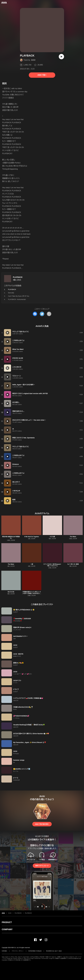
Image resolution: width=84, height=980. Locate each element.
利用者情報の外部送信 (35, 951)
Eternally (11, 293)
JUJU (33, 60)
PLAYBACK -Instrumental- (17, 299)
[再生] (61, 57)
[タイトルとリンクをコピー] (49, 314)
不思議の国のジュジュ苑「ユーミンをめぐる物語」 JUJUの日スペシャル (32, 593)
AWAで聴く (42, 75)
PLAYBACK (18, 277)
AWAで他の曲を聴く (42, 824)
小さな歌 (52, 537)
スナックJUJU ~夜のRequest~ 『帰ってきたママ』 (52, 565)
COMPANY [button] (7, 929)
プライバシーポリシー (18, 951)
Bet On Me (11, 592)
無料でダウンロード (42, 866)
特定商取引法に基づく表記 (54, 951)
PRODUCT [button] (7, 922)
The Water (73, 537)
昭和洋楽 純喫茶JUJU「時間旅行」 (11, 537)
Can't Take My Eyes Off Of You (19, 296)
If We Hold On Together (32, 537)
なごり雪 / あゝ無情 (73, 564)
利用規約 (4, 951)
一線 (32, 564)
